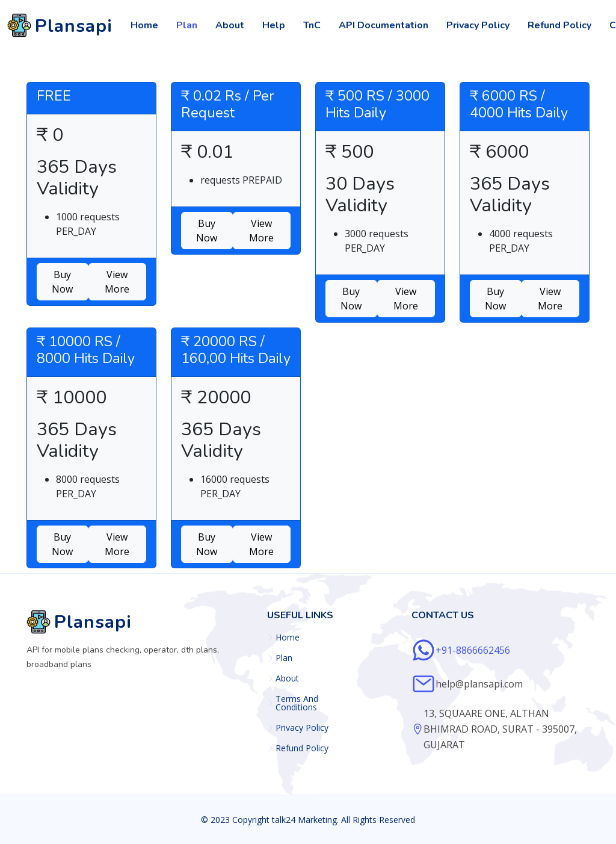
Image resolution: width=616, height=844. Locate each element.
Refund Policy (559, 25)
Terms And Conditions (297, 703)
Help (274, 25)
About (230, 25)
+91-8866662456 (473, 650)
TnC (312, 25)
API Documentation (383, 25)
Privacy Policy (478, 25)
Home (144, 25)
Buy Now (62, 282)
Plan (187, 25)
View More (117, 282)
